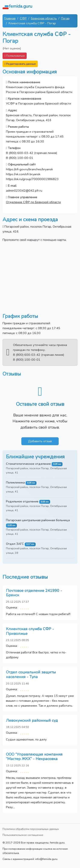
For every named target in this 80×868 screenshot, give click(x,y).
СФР (23, 18)
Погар (65, 18)
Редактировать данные (20, 64)
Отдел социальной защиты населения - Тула (31, 674)
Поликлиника (15, 482)
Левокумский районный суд (32, 720)
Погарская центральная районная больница (38, 520)
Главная (10, 18)
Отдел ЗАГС (15, 544)
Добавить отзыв (40, 441)
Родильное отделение (22, 501)
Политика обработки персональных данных (31, 829)
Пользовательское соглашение (23, 835)
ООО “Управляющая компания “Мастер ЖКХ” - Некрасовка (34, 757)
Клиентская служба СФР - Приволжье (30, 631)
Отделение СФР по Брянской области (33, 202)
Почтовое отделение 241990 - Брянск (34, 593)
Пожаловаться (15, 56)
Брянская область (44, 18)
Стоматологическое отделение (28, 464)
